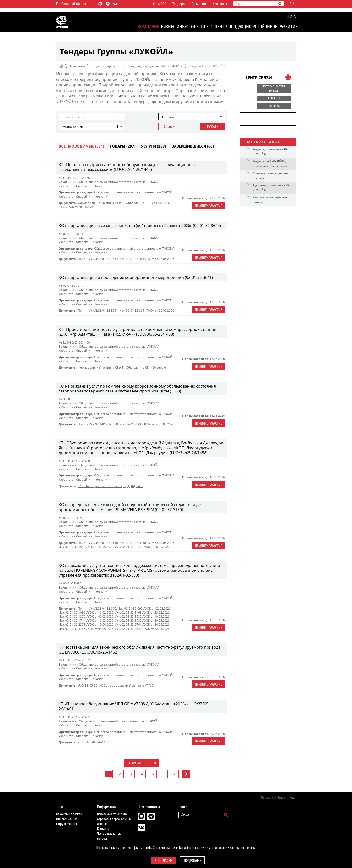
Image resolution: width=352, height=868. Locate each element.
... (164, 774)
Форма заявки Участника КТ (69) (131, 685)
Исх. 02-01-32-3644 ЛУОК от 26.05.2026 (147, 259)
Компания (148, 27)
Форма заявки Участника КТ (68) (101, 367)
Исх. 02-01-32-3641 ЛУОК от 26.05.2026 (147, 311)
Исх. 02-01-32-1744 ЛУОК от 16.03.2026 (86, 621)
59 (175, 774)
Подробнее (192, 861)
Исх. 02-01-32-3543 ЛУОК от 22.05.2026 (86, 547)
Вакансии (199, 4)
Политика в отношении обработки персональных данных (114, 814)
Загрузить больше (142, 763)
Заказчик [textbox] (168, 117)
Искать (213, 127)
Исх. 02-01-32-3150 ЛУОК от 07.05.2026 (147, 543)
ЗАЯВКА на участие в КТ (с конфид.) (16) (106, 486)
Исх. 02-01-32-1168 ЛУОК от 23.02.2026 (142, 612)
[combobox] (192, 117)
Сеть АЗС (159, 4)
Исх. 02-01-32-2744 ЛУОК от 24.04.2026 (142, 624)
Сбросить (171, 127)
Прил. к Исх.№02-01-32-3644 (98, 259)
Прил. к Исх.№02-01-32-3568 (98, 424)
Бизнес (168, 27)
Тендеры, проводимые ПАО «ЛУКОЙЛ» (155, 66)
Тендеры (179, 4)
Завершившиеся (193, 146)
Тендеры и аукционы (106, 66)
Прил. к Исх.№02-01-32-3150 (98, 543)
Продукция (240, 27)
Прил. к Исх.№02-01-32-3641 (98, 311)
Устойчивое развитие (275, 27)
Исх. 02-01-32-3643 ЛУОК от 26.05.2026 (142, 547)
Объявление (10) (138, 203)
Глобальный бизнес (73, 4)
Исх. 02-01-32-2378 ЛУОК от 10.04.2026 (86, 624)
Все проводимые (81, 146)
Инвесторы (188, 27)
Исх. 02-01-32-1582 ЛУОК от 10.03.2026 (142, 616)
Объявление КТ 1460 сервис (146, 367)
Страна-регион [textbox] (72, 127)
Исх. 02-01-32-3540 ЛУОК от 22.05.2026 (142, 629)
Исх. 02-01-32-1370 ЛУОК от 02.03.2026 (86, 616)
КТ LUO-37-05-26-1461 (93, 742)
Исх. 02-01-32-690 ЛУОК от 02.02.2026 (144, 609)
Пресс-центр (214, 27)
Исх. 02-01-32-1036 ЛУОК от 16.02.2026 (86, 612)
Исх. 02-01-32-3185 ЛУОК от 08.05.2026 (86, 629)
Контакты (220, 4)
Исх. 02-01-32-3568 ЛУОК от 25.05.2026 (147, 424)
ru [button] (293, 4)
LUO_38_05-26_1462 (92, 685)
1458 (140, 486)
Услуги (154, 146)
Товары (123, 146)
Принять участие (209, 206)
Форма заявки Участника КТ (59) (101, 203)
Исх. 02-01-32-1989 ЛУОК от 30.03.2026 (142, 621)
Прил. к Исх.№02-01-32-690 (97, 609)
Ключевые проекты (69, 809)
